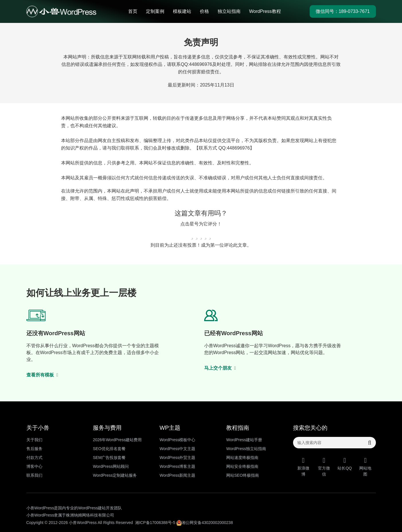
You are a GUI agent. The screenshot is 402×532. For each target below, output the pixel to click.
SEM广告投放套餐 (109, 458)
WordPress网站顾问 (111, 466)
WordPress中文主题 (178, 449)
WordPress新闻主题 (178, 475)
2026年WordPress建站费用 (117, 440)
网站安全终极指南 (242, 466)
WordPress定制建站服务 (115, 475)
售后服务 (34, 449)
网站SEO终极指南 (243, 475)
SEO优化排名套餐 (109, 449)
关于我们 (34, 440)
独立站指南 (229, 11)
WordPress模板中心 (178, 440)
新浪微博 (303, 467)
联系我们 (34, 475)
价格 (204, 11)
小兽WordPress (83, 523)
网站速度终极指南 (242, 458)
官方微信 (324, 467)
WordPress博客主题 (178, 466)
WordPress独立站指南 (246, 449)
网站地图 (365, 467)
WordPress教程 (265, 11)
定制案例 (155, 11)
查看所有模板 (42, 375)
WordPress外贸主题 (178, 458)
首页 (133, 11)
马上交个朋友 (220, 368)
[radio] (192, 234)
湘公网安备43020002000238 (205, 523)
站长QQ (345, 464)
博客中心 (34, 466)
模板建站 (182, 11)
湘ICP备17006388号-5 (155, 523)
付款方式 (34, 458)
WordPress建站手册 (244, 440)
